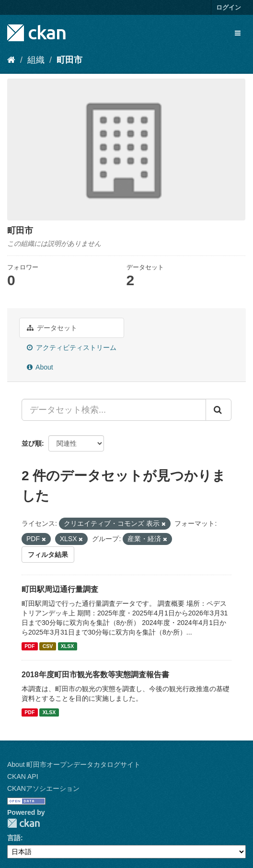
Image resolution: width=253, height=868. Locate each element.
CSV (48, 646)
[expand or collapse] (238, 33)
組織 (36, 60)
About (40, 367)
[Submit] (218, 410)
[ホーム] (11, 60)
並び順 (32, 443)
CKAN (23, 823)
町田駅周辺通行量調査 (60, 589)
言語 (14, 838)
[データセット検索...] (114, 410)
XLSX (67, 646)
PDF (29, 646)
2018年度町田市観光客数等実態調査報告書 (95, 675)
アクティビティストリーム (72, 347)
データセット (52, 328)
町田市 (69, 60)
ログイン (229, 7)
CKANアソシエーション (43, 788)
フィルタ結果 (48, 555)
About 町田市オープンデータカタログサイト (74, 764)
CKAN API (23, 776)
